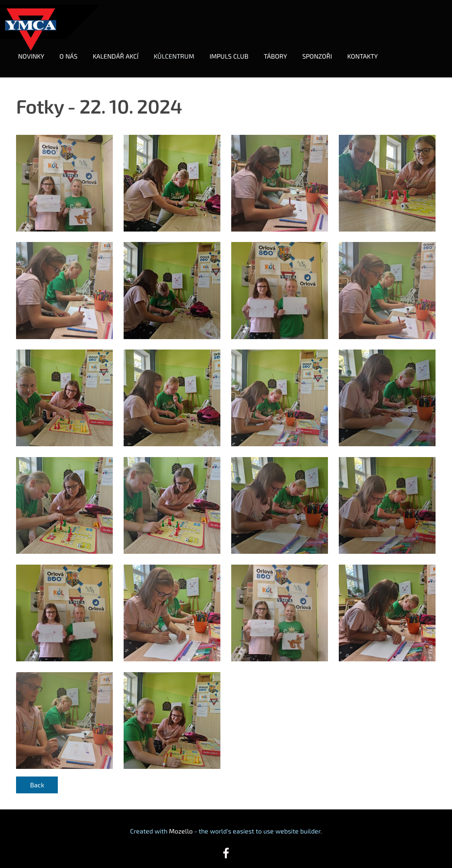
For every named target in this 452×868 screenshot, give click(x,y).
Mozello (181, 822)
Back (37, 776)
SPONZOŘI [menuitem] (322, 51)
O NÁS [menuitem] (73, 51)
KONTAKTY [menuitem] (367, 51)
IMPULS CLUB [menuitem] (234, 51)
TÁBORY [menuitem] (280, 51)
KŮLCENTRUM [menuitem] (179, 51)
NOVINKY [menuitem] (36, 51)
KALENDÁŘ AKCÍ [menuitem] (120, 51)
